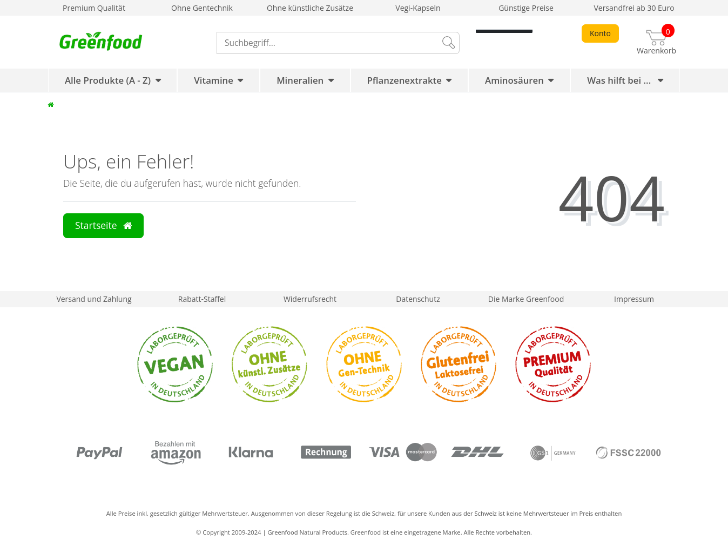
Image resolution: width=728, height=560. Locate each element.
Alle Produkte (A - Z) (108, 80)
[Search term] (326, 43)
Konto (600, 33)
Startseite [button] (103, 225)
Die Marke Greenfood (526, 299)
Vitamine (214, 80)
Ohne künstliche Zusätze (310, 8)
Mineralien (300, 80)
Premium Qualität (94, 8)
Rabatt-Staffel (202, 299)
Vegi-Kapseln (418, 8)
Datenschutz (418, 299)
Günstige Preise (526, 8)
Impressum (634, 299)
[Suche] (448, 43)
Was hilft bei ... (620, 80)
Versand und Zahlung (94, 299)
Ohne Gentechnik (202, 8)
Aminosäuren (514, 80)
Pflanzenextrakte (405, 80)
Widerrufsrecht (310, 299)
